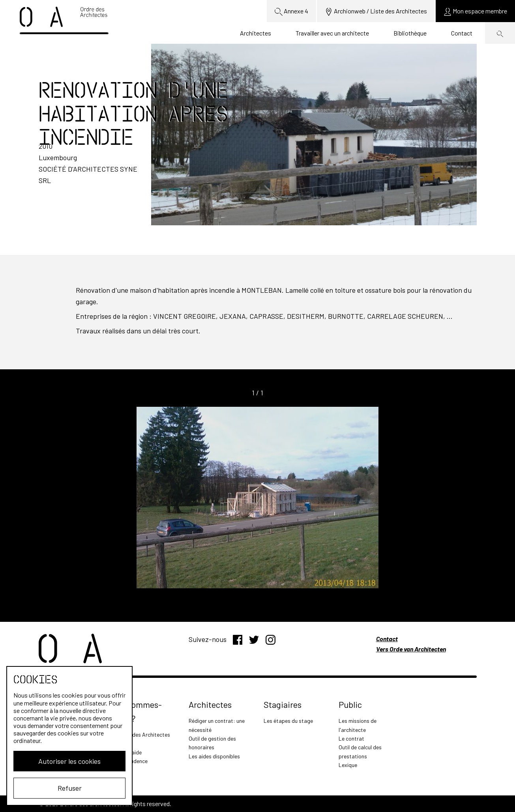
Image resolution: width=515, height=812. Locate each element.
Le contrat (351, 738)
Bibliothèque (410, 33)
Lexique (348, 765)
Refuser (70, 788)
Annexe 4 (291, 11)
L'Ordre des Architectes (142, 734)
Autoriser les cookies (69, 761)
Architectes (256, 33)
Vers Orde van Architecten (411, 649)
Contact (462, 33)
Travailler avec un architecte (332, 33)
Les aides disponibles (214, 756)
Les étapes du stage (288, 721)
